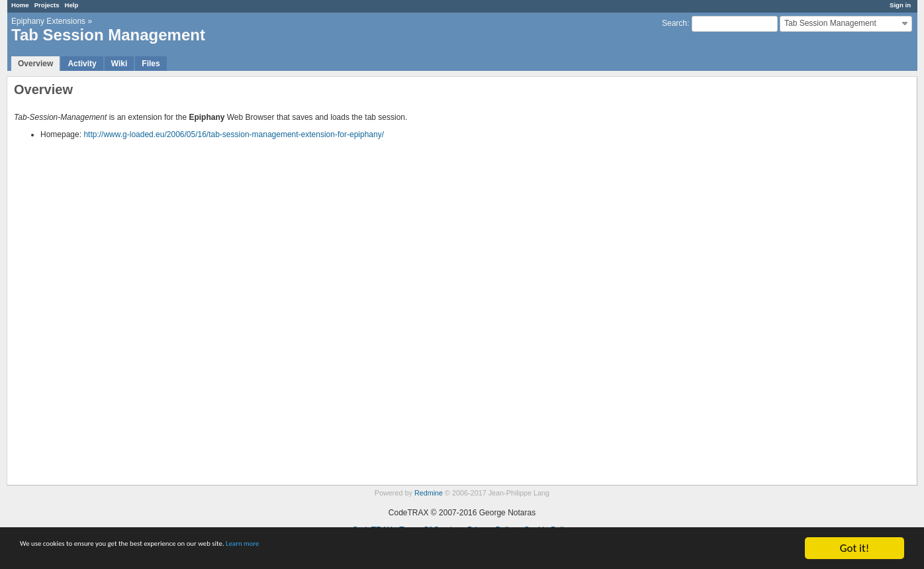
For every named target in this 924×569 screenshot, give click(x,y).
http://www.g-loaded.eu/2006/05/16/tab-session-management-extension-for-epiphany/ (234, 134)
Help (72, 5)
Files (151, 64)
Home (20, 5)
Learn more (370, 549)
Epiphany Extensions (48, 21)
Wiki (119, 64)
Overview (35, 64)
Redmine (429, 493)
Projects (47, 5)
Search (674, 23)
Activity (82, 64)
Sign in (900, 5)
